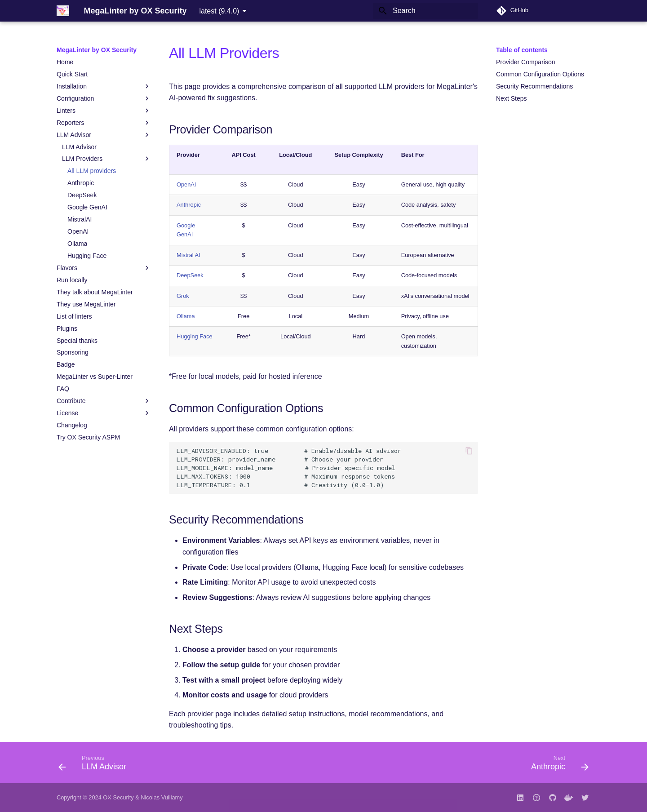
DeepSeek (190, 275)
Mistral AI (188, 255)
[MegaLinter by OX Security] (63, 11)
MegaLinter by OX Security (97, 50)
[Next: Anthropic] (557, 765)
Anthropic (189, 205)
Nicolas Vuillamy (162, 797)
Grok (183, 296)
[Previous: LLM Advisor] (95, 765)
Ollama (186, 316)
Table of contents (522, 50)
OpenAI (186, 184)
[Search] (425, 11)
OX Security (118, 797)
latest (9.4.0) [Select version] (219, 11)
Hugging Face (195, 336)
